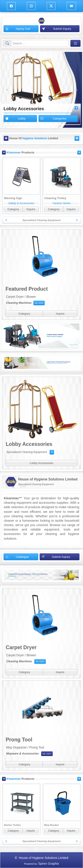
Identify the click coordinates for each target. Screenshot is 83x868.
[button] (7, 90)
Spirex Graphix (49, 864)
